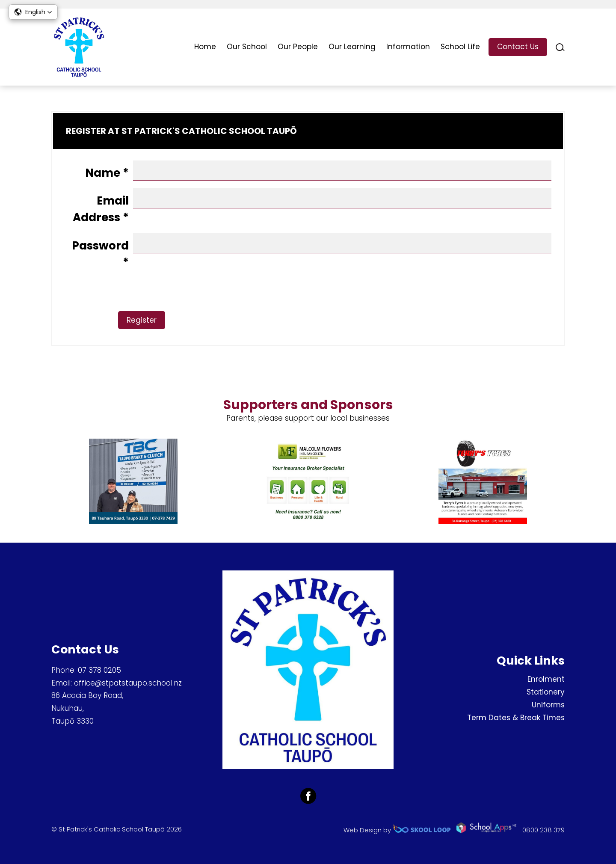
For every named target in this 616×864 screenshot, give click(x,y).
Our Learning (352, 47)
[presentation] (130, 294)
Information (408, 47)
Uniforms (548, 705)
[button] (33, 12)
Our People (298, 47)
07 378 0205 (99, 670)
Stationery (546, 692)
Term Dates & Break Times (516, 718)
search (560, 47)
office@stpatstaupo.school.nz (128, 683)
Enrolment (546, 679)
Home (205, 47)
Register (157, 320)
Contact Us (518, 47)
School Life (460, 47)
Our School (247, 47)
